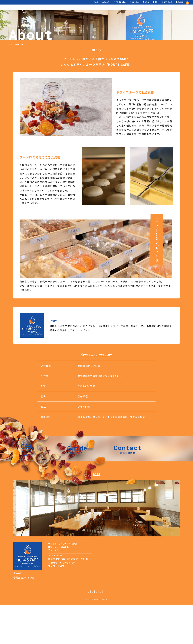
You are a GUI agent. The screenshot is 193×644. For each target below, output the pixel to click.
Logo (53, 320)
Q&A (149, 5)
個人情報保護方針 (76, 630)
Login (173, 5)
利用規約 (121, 630)
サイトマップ (136, 630)
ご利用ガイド (57, 630)
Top (89, 5)
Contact (160, 5)
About (99, 5)
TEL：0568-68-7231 (59, 601)
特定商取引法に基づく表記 (101, 630)
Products (113, 5)
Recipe (128, 5)
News (139, 5)
